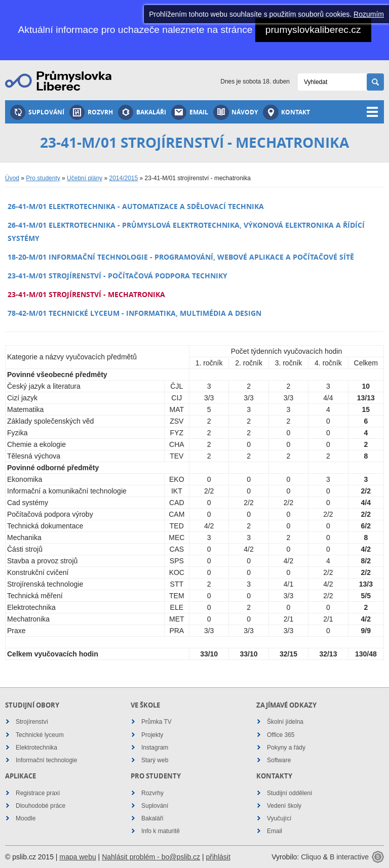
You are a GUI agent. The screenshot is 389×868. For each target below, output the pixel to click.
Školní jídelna (285, 722)
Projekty (152, 735)
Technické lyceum (40, 735)
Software (279, 760)
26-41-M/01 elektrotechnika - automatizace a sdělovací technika (136, 206)
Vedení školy (284, 806)
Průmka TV (157, 722)
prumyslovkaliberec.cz (313, 30)
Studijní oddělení (289, 793)
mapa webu (77, 857)
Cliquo (311, 857)
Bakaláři (142, 112)
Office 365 (281, 735)
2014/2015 (123, 178)
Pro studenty (43, 178)
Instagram (155, 748)
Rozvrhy (152, 793)
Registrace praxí (38, 793)
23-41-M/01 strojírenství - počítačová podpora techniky (118, 276)
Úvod (12, 178)
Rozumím (369, 14)
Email (190, 112)
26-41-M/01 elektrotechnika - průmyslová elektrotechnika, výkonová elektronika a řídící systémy (186, 231)
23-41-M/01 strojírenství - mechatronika (86, 294)
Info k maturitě (161, 831)
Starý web (155, 760)
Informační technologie (46, 760)
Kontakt (286, 112)
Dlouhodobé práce (41, 806)
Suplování (37, 112)
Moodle (26, 818)
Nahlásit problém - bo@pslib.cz (151, 857)
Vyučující (279, 818)
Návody (236, 112)
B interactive (349, 857)
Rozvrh (91, 112)
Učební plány (85, 178)
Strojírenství (32, 722)
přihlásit (218, 857)
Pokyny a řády (286, 748)
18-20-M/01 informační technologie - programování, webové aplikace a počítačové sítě (181, 257)
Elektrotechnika (36, 748)
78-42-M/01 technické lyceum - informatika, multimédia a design (134, 313)
